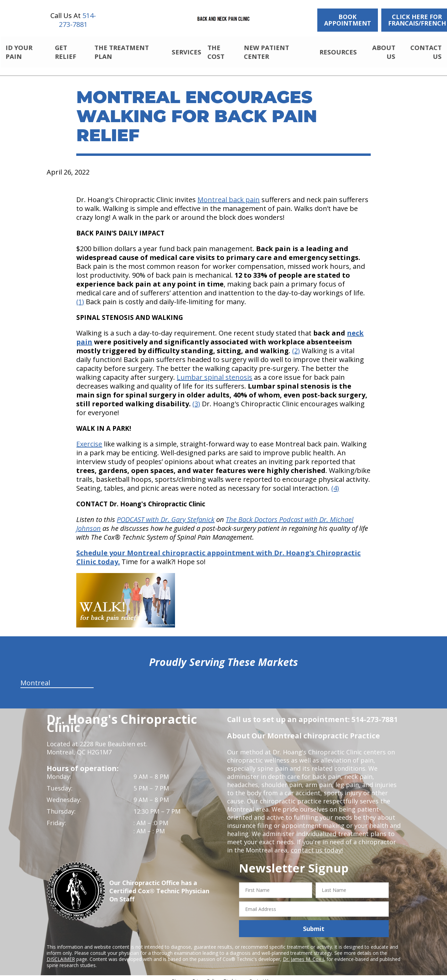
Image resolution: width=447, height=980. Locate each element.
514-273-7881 (77, 20)
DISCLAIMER (61, 953)
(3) (196, 398)
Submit (314, 923)
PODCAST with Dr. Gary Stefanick (166, 514)
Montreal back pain (229, 194)
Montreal (35, 677)
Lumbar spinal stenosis (214, 371)
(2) (296, 345)
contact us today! (316, 844)
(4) (335, 482)
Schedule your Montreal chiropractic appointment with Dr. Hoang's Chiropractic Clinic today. (218, 551)
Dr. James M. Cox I (303, 953)
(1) (80, 296)
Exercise (89, 438)
